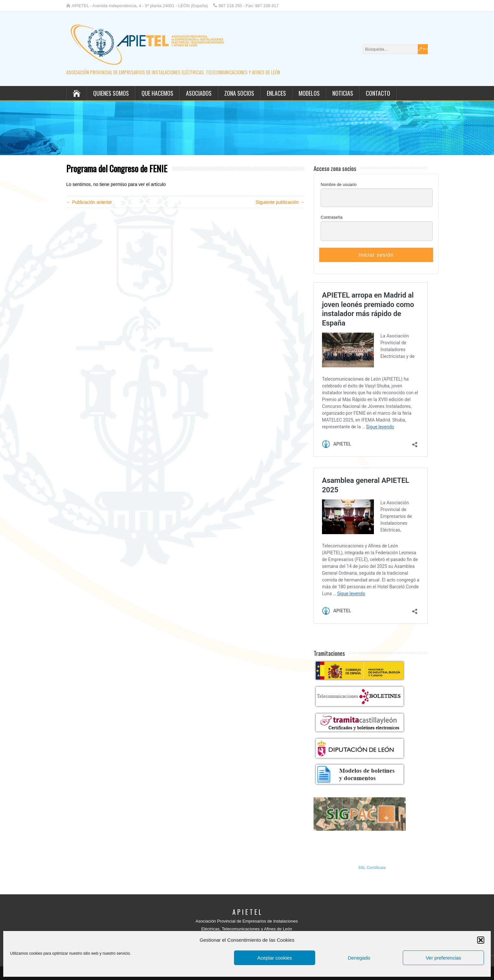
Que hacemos (157, 93)
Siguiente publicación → (280, 202)
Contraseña (332, 217)
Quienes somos (111, 93)
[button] (481, 940)
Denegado (359, 958)
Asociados (199, 93)
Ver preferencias (443, 958)
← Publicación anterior (89, 202)
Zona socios (239, 93)
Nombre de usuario (339, 184)
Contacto (378, 93)
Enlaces (276, 93)
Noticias (343, 93)
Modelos (309, 93)
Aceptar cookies (275, 958)
